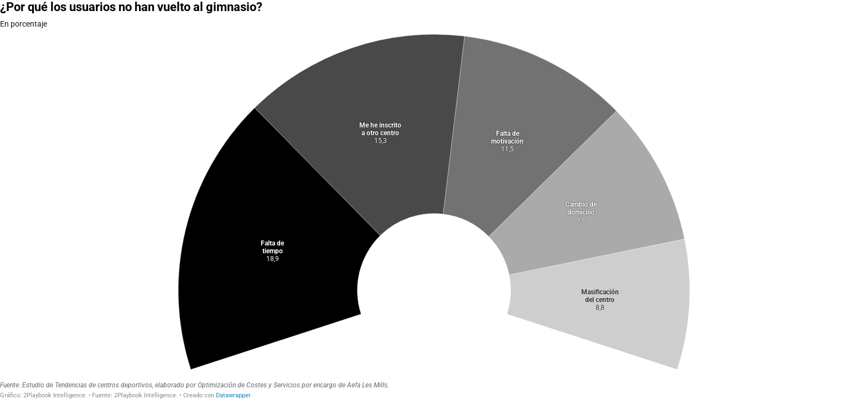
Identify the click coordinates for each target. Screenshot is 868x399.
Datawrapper (233, 395)
